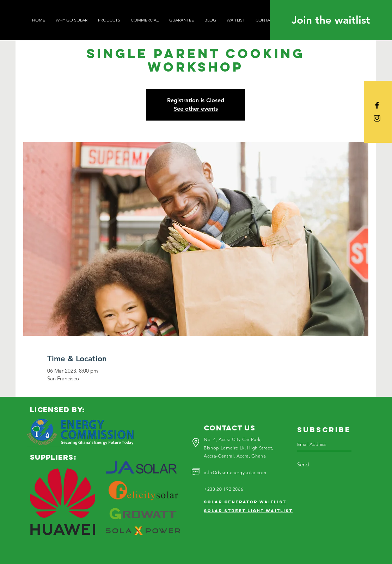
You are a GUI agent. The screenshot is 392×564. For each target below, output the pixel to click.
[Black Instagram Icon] (377, 118)
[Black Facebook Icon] (377, 105)
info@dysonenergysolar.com (235, 473)
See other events (196, 109)
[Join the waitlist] (331, 20)
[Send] (311, 465)
